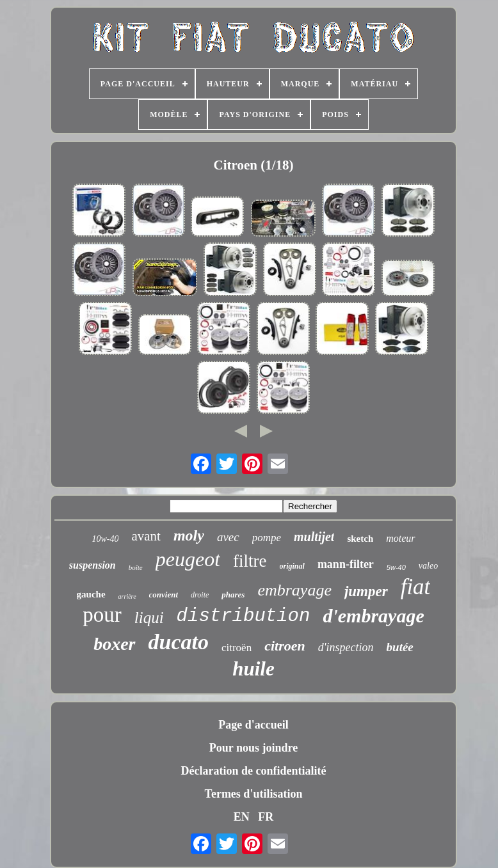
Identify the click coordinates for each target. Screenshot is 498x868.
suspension (92, 565)
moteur (400, 538)
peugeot (188, 559)
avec (228, 537)
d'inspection (346, 647)
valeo (428, 566)
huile (253, 669)
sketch (360, 539)
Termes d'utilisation (254, 794)
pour (102, 615)
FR (266, 817)
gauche (91, 594)
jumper (366, 591)
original (292, 566)
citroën (237, 648)
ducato (179, 642)
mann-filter (346, 564)
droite (200, 595)
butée (400, 647)
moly (189, 535)
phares (233, 595)
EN (242, 817)
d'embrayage (373, 616)
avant (146, 536)
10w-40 (105, 539)
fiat (416, 587)
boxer (114, 644)
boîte (136, 567)
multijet (314, 537)
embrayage (294, 590)
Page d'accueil (253, 725)
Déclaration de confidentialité (254, 771)
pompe (267, 538)
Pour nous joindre (253, 748)
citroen (285, 646)
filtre (250, 561)
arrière (127, 596)
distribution (244, 616)
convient (164, 595)
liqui (149, 618)
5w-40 (396, 567)
